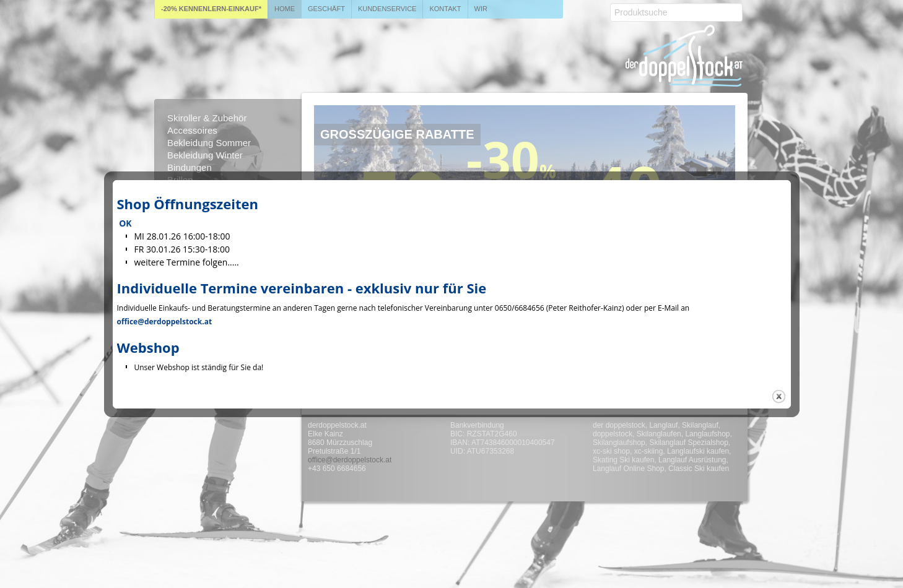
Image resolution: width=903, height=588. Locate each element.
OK (125, 223)
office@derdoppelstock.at (165, 322)
